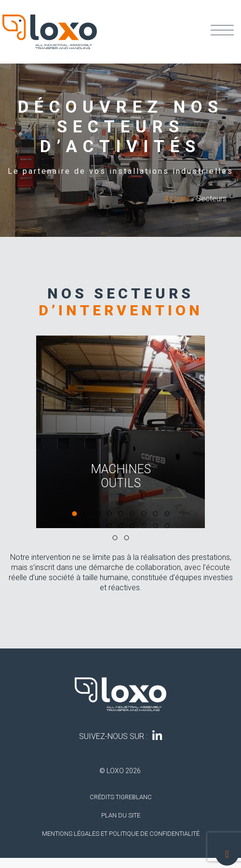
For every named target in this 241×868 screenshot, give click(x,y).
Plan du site (121, 815)
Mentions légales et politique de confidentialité (121, 834)
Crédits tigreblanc (121, 797)
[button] (74, 514)
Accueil (177, 199)
